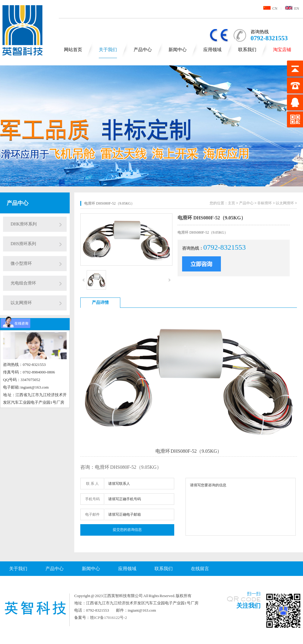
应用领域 (212, 50)
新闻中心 (178, 50)
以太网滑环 (21, 303)
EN (292, 8)
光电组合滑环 (23, 283)
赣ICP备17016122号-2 (108, 618)
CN (270, 8)
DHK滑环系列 (24, 224)
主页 (231, 203)
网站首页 (73, 50)
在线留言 (200, 569)
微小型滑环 (21, 263)
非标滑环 (265, 203)
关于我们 (108, 50)
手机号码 (92, 499)
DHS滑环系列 (23, 244)
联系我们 (247, 50)
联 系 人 (92, 484)
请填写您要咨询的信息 (241, 507)
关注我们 (248, 606)
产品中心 (143, 50)
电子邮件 (92, 514)
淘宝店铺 (282, 50)
